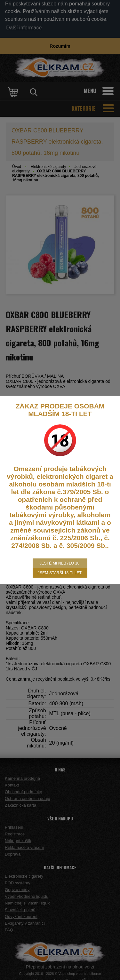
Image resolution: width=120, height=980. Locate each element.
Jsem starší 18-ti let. (60, 573)
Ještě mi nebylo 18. (60, 563)
